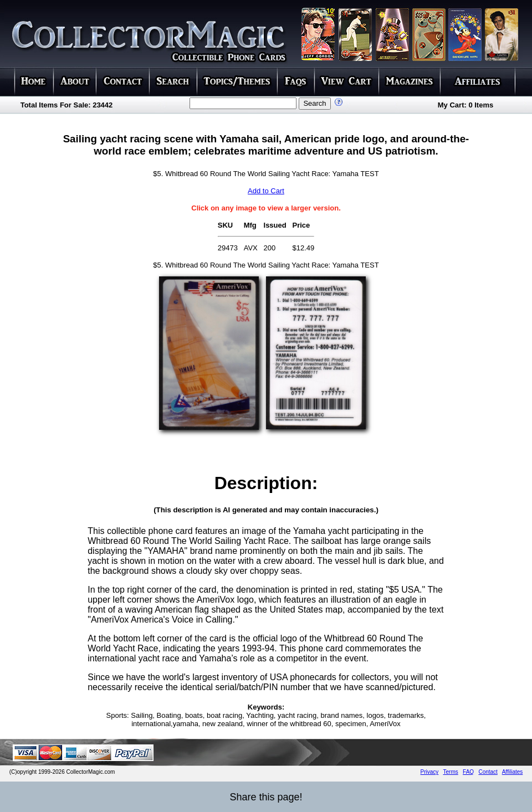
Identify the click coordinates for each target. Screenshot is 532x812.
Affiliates (513, 772)
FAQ (468, 772)
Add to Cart (266, 191)
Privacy (430, 772)
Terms (451, 772)
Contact (488, 772)
